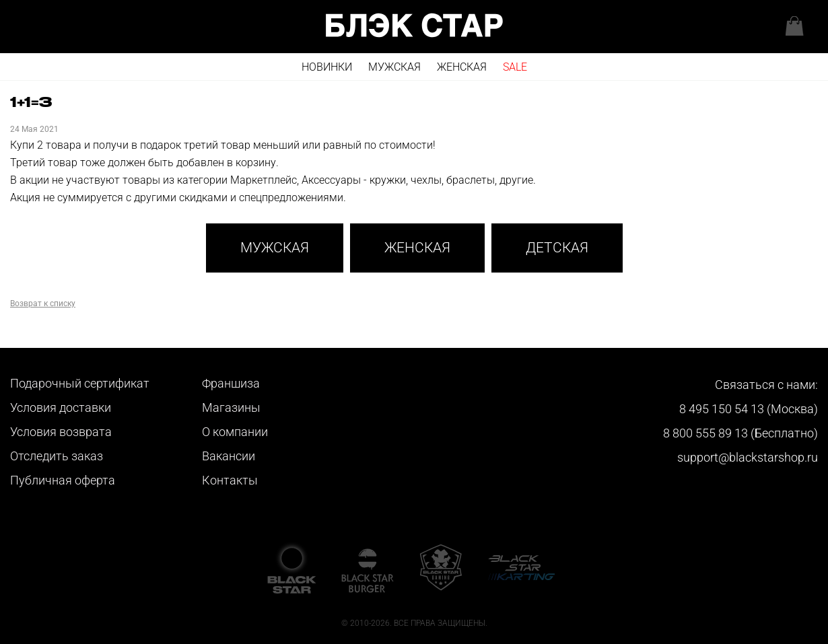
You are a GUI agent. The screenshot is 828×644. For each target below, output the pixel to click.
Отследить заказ (57, 456)
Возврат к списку (43, 303)
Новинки (327, 67)
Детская (557, 248)
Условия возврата (61, 432)
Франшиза (231, 383)
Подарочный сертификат (80, 383)
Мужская (394, 67)
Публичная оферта (63, 480)
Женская (462, 67)
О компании (235, 432)
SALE (515, 67)
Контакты (230, 480)
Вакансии (229, 456)
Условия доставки (61, 407)
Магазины (231, 407)
